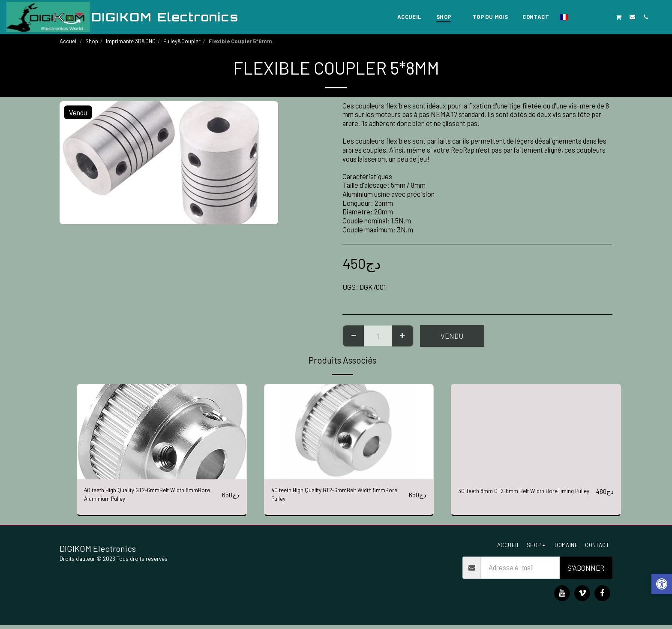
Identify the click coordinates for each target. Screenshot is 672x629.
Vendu (452, 336)
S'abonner (586, 572)
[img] (162, 432)
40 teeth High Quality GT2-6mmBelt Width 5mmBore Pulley (333, 497)
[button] (579, 17)
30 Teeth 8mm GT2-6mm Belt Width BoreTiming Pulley (511, 497)
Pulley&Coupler (182, 41)
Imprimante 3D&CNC (131, 41)
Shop (92, 41)
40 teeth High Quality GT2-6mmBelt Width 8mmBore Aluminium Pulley (145, 497)
